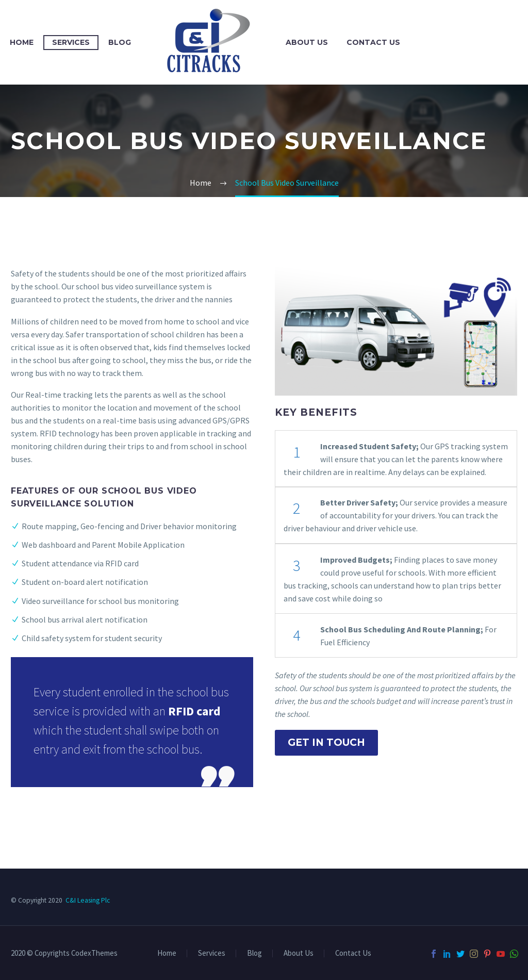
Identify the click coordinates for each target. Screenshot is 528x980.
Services (71, 42)
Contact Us (373, 42)
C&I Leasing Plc (88, 900)
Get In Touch (326, 742)
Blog (120, 42)
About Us (307, 42)
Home (22, 42)
